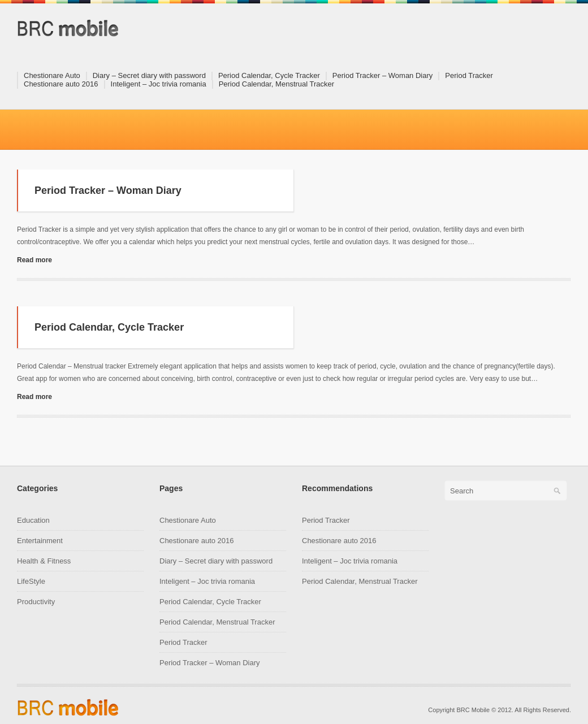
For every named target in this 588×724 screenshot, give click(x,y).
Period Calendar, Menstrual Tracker (276, 84)
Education (33, 520)
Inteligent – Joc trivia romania (159, 84)
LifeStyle (31, 581)
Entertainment (40, 541)
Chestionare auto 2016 (61, 84)
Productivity (36, 602)
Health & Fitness (44, 561)
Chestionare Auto (52, 76)
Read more (34, 260)
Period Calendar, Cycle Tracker (269, 76)
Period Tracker (469, 76)
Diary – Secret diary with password (149, 76)
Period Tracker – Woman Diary (383, 76)
